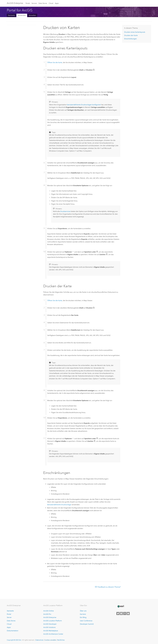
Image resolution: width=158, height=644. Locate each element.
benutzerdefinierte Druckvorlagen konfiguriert (84, 105)
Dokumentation (13, 631)
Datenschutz (39, 640)
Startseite (11, 15)
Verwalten (32, 15)
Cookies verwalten (50, 640)
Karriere (83, 614)
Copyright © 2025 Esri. (14, 640)
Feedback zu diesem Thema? (109, 587)
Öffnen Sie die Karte (55, 62)
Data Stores (43, 3)
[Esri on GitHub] (125, 613)
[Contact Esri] (128, 613)
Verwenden (22, 15)
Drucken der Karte (131, 35)
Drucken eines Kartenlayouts (135, 32)
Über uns (83, 611)
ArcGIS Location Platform (53, 621)
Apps (57, 3)
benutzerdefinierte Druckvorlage (59, 505)
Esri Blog (83, 617)
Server (9, 617)
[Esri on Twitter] (118, 613)
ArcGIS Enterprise (15, 3)
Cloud (51, 3)
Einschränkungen (130, 39)
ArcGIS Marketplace (51, 631)
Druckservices (65, 211)
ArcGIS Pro (47, 614)
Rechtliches (61, 640)
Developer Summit (87, 624)
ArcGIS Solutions (49, 627)
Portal (28, 3)
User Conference (86, 621)
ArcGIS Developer (50, 624)
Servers (34, 3)
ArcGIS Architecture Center (53, 634)
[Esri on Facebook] (121, 613)
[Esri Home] (121, 606)
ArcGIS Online (49, 611)
